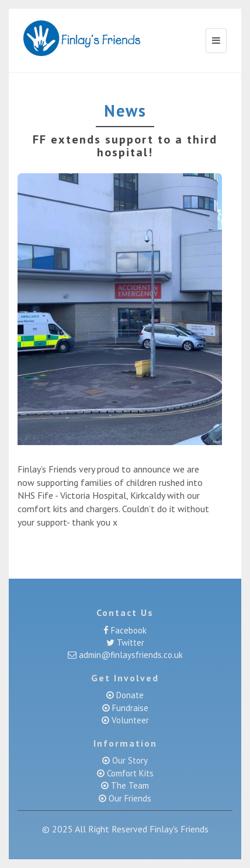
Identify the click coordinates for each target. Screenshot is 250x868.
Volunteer (129, 720)
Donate (130, 695)
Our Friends (129, 798)
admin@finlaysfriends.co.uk (130, 655)
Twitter (129, 643)
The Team (129, 785)
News (125, 111)
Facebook (128, 630)
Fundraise (129, 708)
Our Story (129, 760)
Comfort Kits (129, 773)
